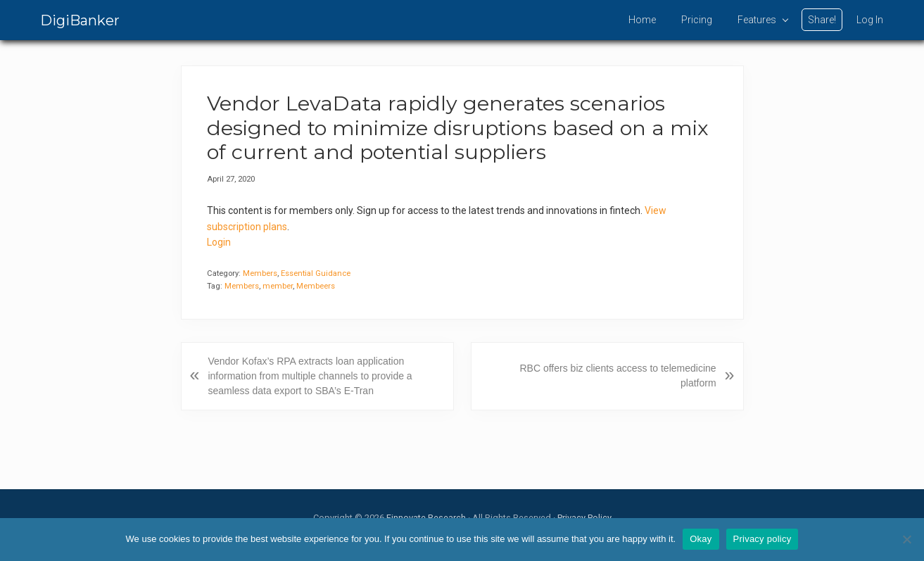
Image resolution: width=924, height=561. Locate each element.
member (278, 286)
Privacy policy (762, 539)
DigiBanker (80, 20)
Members (260, 273)
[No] (906, 539)
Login (219, 242)
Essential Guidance (316, 273)
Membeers (316, 286)
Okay (701, 539)
